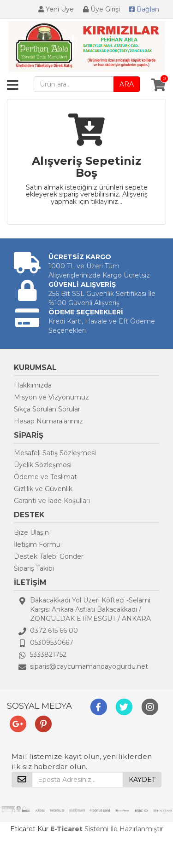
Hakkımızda (33, 385)
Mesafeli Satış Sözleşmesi (55, 453)
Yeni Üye (56, 9)
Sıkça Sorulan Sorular (47, 409)
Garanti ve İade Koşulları (52, 501)
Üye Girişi (101, 9)
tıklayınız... (107, 202)
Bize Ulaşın (31, 532)
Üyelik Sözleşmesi (43, 465)
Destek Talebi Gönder (49, 556)
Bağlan (144, 9)
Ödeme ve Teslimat (45, 477)
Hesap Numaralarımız (48, 421)
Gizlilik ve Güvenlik (43, 489)
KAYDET (142, 780)
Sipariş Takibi (34, 568)
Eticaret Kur (29, 829)
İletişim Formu (37, 544)
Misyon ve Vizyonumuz (51, 397)
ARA (127, 84)
